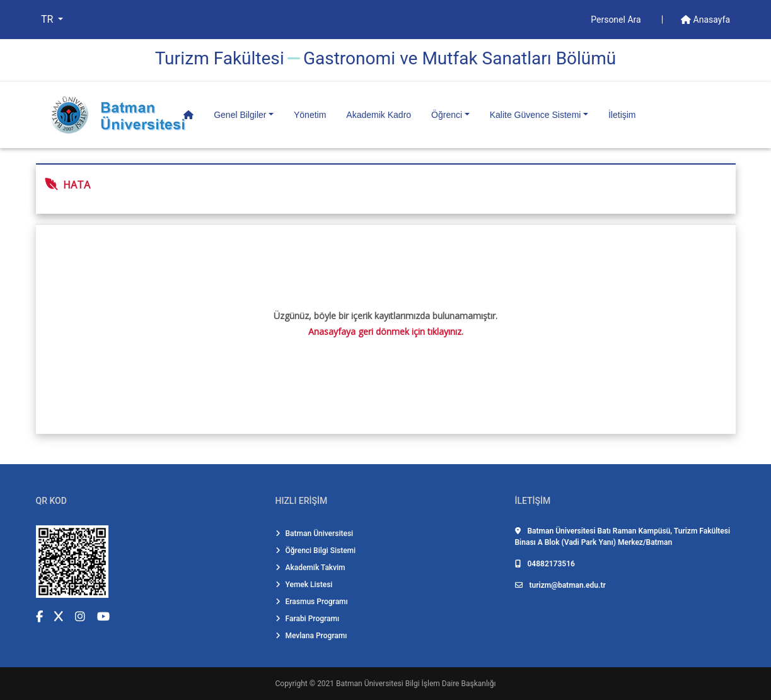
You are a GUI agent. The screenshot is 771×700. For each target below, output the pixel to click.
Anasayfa (705, 20)
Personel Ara (617, 20)
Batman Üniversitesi (315, 534)
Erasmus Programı (312, 602)
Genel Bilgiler (240, 115)
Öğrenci (447, 115)
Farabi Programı (308, 619)
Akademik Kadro (379, 115)
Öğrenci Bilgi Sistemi (316, 551)
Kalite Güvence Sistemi (536, 115)
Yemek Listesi (304, 585)
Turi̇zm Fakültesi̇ (220, 58)
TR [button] (48, 19)
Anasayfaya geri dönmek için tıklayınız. (386, 331)
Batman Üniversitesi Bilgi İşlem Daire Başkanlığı (416, 684)
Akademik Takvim (310, 568)
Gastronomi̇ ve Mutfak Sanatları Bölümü (460, 58)
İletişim (622, 115)
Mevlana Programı (311, 636)
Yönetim (310, 115)
